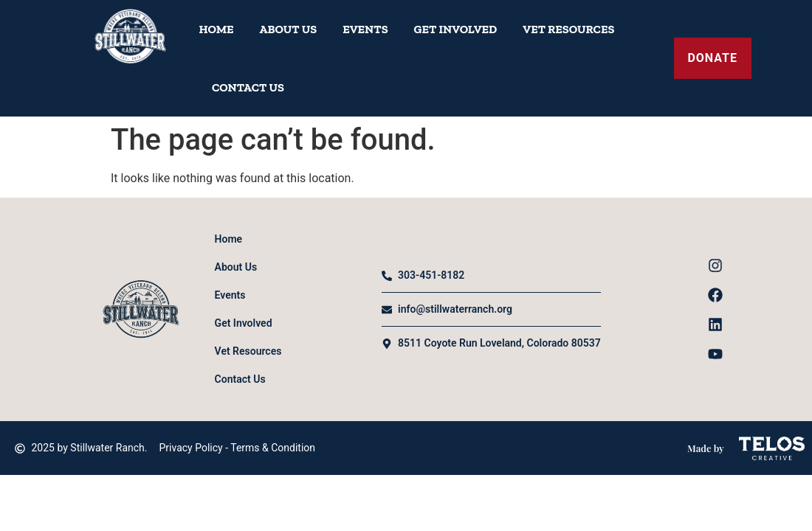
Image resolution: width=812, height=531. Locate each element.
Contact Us (248, 87)
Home (217, 29)
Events (365, 29)
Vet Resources (568, 29)
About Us (289, 29)
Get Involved (456, 29)
